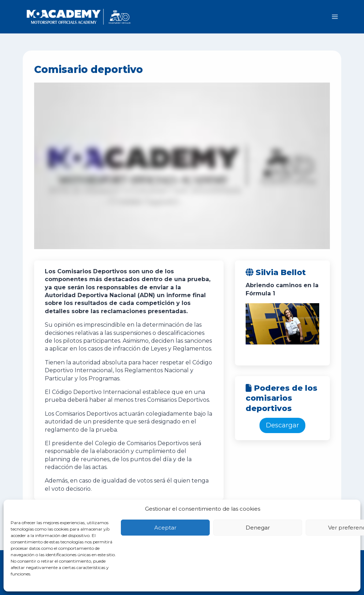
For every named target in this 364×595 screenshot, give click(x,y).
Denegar (258, 528)
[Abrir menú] (335, 17)
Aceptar (165, 528)
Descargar (282, 425)
